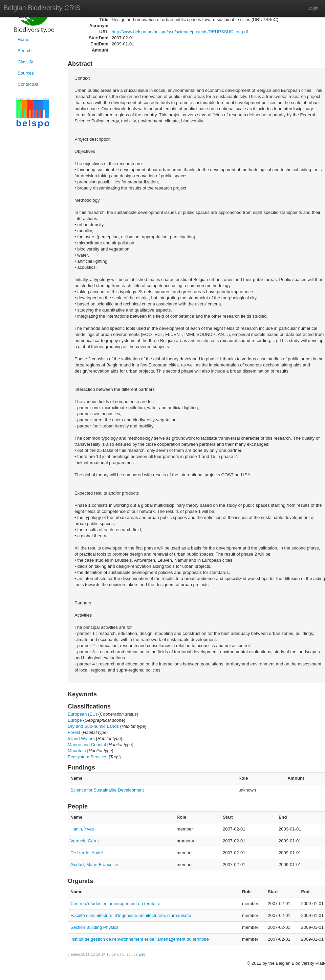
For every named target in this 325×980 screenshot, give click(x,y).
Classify (25, 62)
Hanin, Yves (82, 829)
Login (313, 8)
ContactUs (28, 84)
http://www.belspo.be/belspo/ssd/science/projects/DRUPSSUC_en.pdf (180, 32)
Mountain (77, 751)
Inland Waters (81, 738)
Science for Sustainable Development (107, 790)
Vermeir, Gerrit (85, 841)
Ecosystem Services (88, 757)
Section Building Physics (94, 927)
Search (25, 51)
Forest (74, 732)
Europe (75, 720)
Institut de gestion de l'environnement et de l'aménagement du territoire (140, 939)
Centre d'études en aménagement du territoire (115, 904)
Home (24, 39)
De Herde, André (87, 853)
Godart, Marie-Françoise (94, 865)
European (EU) (82, 714)
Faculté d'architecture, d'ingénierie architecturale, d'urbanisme (131, 915)
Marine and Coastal (87, 745)
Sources (26, 73)
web (142, 954)
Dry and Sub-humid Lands (93, 726)
